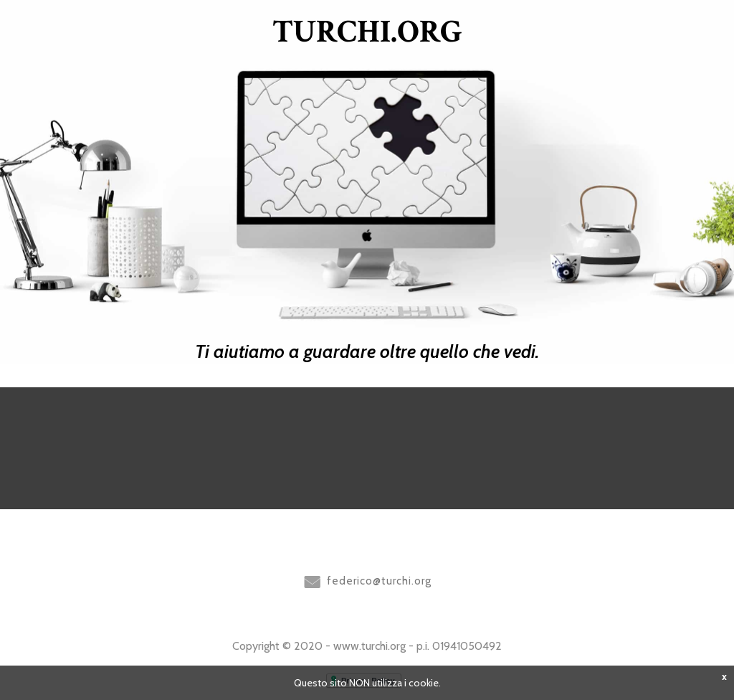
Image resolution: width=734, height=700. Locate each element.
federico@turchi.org (379, 581)
